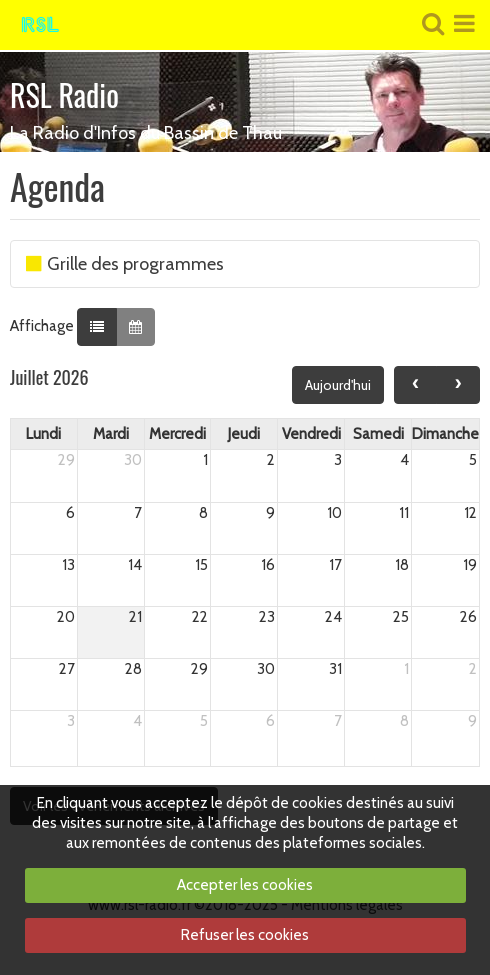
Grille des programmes (125, 264)
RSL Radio (64, 94)
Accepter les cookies (245, 885)
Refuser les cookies (245, 935)
